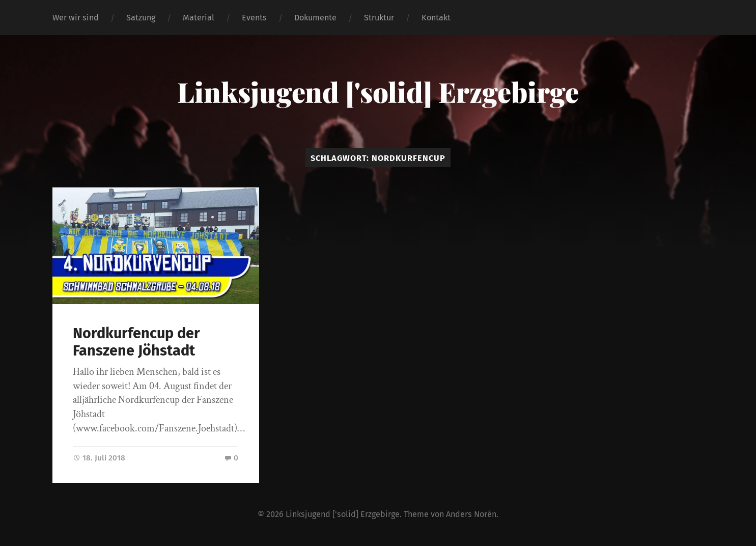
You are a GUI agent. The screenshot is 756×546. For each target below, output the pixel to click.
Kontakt (436, 18)
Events (254, 18)
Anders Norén (471, 514)
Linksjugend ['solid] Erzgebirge (378, 92)
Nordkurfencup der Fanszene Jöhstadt (136, 342)
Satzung (141, 18)
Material (199, 18)
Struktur (379, 18)
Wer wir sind (76, 18)
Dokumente (315, 18)
